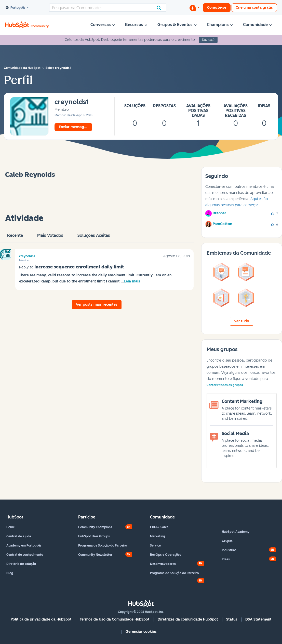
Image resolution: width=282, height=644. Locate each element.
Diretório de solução (21, 564)
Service (155, 546)
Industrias (229, 550)
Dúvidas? (208, 40)
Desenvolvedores (163, 564)
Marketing (158, 536)
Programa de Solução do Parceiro (103, 546)
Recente (15, 238)
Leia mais (132, 281)
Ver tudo (242, 321)
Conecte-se (217, 8)
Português (16, 8)
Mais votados (50, 238)
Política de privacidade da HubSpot (41, 619)
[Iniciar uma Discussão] (195, 8)
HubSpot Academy (236, 532)
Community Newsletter (95, 555)
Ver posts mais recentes (97, 305)
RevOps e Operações (166, 555)
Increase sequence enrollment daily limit (79, 267)
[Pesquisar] (108, 8)
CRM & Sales (159, 527)
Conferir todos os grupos (225, 385)
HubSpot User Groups (94, 536)
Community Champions (95, 527)
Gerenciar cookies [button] (141, 632)
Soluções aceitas (94, 238)
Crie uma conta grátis (254, 8)
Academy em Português (24, 546)
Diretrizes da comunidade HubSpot (188, 619)
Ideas (226, 559)
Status (232, 619)
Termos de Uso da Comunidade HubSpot (115, 619)
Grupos (227, 541)
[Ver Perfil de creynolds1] (72, 102)
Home (11, 527)
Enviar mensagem (74, 127)
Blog (10, 573)
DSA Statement (258, 619)
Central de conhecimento (25, 555)
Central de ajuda (19, 536)
